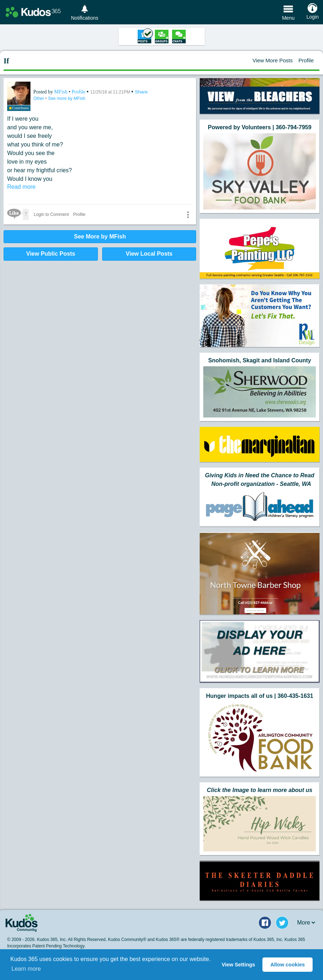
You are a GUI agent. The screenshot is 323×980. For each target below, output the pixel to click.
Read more (21, 187)
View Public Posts (51, 254)
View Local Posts (149, 254)
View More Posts (272, 60)
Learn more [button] (26, 969)
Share (141, 92)
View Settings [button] (238, 965)
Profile (306, 60)
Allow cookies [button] (288, 965)
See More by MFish (100, 236)
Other (39, 98)
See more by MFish (67, 98)
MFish (61, 92)
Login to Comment (51, 214)
